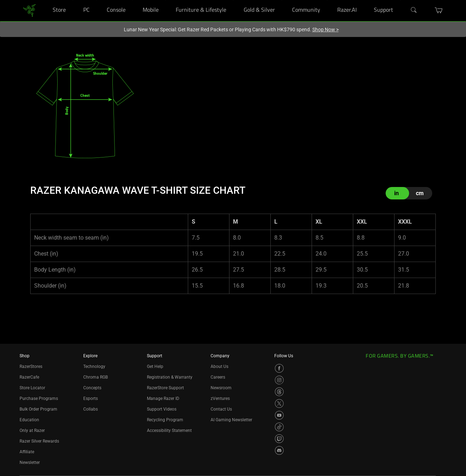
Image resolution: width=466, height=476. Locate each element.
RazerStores (31, 367)
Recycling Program (165, 420)
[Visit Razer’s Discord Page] (279, 450)
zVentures (220, 399)
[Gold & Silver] (282, 0)
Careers (218, 377)
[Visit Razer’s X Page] (279, 403)
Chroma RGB (96, 377)
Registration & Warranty (170, 377)
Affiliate (27, 452)
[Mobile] (166, 0)
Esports (91, 399)
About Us (219, 367)
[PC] (97, 0)
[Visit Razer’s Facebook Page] (279, 368)
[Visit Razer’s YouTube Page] (279, 415)
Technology (94, 367)
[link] (29, 10)
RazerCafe (29, 377)
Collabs (91, 409)
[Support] (400, 0)
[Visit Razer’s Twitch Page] (279, 439)
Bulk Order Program (38, 409)
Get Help (155, 367)
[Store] (73, 0)
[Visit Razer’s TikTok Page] (279, 427)
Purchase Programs (39, 399)
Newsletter (30, 462)
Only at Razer (32, 430)
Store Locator (32, 388)
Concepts (92, 388)
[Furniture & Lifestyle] (233, 0)
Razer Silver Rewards (39, 441)
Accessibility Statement (169, 430)
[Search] (414, 10)
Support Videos (162, 409)
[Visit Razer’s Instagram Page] (279, 380)
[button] (439, 10)
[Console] (133, 0)
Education (29, 420)
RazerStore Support (165, 388)
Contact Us (221, 409)
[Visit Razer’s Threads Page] (279, 392)
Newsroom (221, 388)
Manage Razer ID (163, 399)
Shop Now (325, 30)
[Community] (327, 0)
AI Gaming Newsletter (231, 420)
